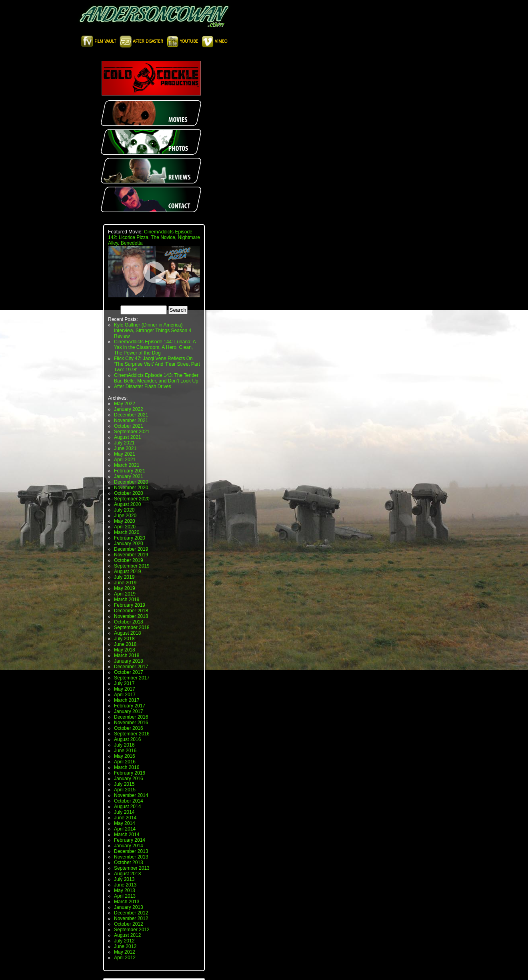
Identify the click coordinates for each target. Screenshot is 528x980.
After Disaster (142, 41)
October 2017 (129, 672)
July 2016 (124, 745)
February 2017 (130, 706)
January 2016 (129, 779)
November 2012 (131, 918)
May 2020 (125, 521)
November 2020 (131, 488)
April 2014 (125, 829)
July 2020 (124, 510)
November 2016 (131, 723)
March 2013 (127, 902)
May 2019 (125, 588)
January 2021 (129, 476)
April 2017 (125, 695)
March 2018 (127, 655)
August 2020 (127, 504)
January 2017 (129, 711)
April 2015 (125, 790)
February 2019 (130, 605)
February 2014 (130, 840)
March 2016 (127, 767)
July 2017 (124, 683)
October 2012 (129, 924)
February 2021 (130, 471)
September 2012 (132, 930)
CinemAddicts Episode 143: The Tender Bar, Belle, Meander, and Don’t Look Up (156, 378)
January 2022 (129, 409)
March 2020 (127, 532)
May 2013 (125, 890)
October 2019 (129, 560)
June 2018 (125, 644)
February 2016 (130, 773)
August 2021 (127, 437)
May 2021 (125, 454)
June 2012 (125, 946)
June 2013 (125, 885)
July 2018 (124, 639)
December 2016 (131, 717)
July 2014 (124, 812)
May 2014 (125, 823)
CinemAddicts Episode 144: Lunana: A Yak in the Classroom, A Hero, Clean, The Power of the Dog (155, 347)
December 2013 (131, 851)
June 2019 (125, 583)
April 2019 (125, 594)
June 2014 (125, 818)
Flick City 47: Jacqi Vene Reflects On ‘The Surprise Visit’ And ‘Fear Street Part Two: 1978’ (157, 364)
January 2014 (129, 846)
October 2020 (129, 493)
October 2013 (129, 862)
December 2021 (131, 415)
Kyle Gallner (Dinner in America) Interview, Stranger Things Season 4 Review (153, 331)
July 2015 (124, 784)
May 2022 (125, 404)
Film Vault (99, 41)
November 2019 (131, 555)
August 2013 (127, 874)
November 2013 (131, 857)
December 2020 (131, 482)
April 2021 (125, 460)
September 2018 (132, 627)
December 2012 (131, 913)
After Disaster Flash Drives (143, 386)
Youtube (183, 41)
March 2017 (127, 700)
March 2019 (127, 600)
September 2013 (132, 868)
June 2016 (125, 751)
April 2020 (125, 527)
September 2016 (132, 734)
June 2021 (125, 448)
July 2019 (124, 577)
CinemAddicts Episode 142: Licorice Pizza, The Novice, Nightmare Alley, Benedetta (154, 237)
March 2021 (127, 465)
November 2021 (131, 420)
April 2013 (125, 896)
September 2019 (132, 566)
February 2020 (130, 538)
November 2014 (131, 795)
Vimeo (214, 41)
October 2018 (129, 622)
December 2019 (131, 549)
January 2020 (129, 544)
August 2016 (127, 739)
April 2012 (125, 958)
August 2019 (127, 572)
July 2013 (124, 879)
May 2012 (125, 952)
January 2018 (129, 661)
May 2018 (125, 650)
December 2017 (131, 667)
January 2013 (129, 907)
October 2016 (129, 728)
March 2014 (127, 835)
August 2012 (127, 935)
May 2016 (125, 756)
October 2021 (129, 426)
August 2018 (127, 633)
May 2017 (125, 689)
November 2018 (131, 616)
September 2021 (132, 432)
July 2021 (124, 443)
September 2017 (132, 678)
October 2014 (129, 801)
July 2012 (124, 941)
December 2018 (131, 611)
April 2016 (125, 762)
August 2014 (127, 807)
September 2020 (132, 499)
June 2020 (125, 516)
